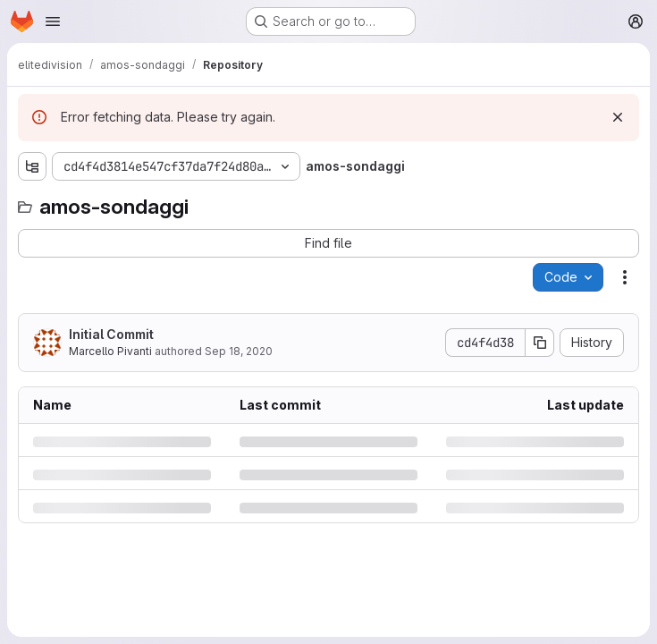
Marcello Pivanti (110, 351)
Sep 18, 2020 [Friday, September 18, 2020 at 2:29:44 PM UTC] (239, 351)
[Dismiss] (618, 117)
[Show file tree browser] (32, 166)
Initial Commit (111, 334)
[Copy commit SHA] (540, 343)
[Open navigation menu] (53, 21)
